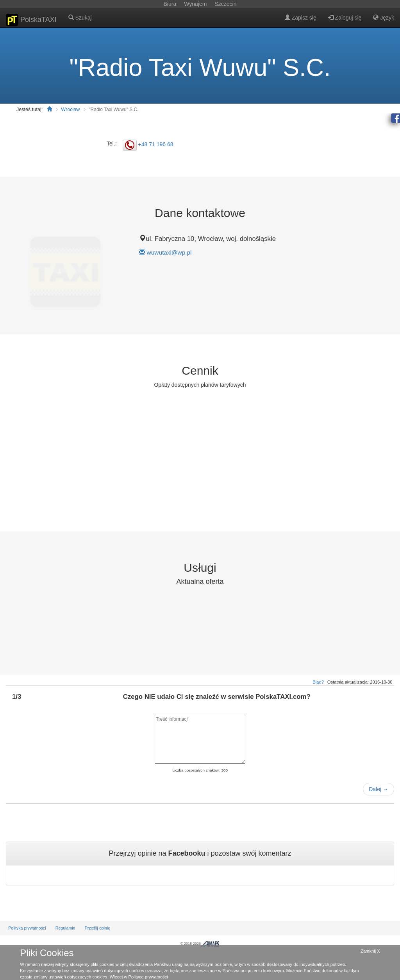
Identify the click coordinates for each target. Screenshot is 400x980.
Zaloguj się (345, 18)
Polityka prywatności (27, 928)
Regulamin (65, 928)
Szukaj (80, 18)
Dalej (379, 789)
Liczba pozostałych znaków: (196, 770)
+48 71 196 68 (156, 144)
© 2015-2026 (200, 944)
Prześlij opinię (98, 928)
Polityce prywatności (148, 977)
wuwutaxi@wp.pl (169, 252)
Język (384, 18)
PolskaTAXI (31, 20)
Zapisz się (301, 18)
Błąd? (318, 682)
